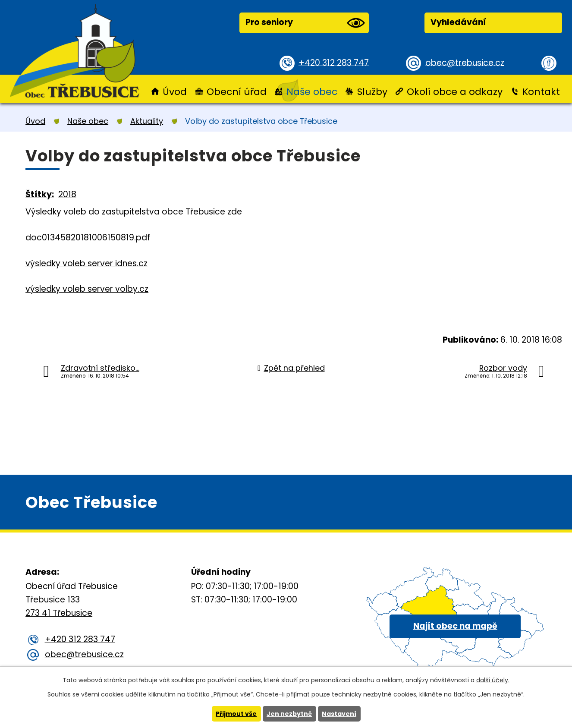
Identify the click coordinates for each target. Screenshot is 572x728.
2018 (67, 194)
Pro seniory (305, 23)
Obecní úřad (237, 92)
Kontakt (541, 92)
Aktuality (147, 121)
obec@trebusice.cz (465, 62)
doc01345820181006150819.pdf (88, 238)
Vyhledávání (458, 22)
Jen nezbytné (289, 714)
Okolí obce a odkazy (455, 92)
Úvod (175, 92)
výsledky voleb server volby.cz (87, 289)
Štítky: (40, 194)
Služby (372, 92)
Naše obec (312, 92)
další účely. (493, 680)
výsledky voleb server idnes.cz (86, 263)
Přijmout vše (236, 714)
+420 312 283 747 (334, 62)
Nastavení (339, 714)
